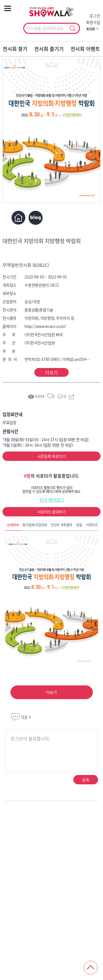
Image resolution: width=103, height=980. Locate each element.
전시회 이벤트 (85, 49)
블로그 (36, 218)
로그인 (95, 16)
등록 (86, 780)
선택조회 (73, 29)
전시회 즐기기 (49, 49)
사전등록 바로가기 (51, 456)
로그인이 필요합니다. (30, 738)
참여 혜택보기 (52, 500)
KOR (91, 29)
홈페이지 (18, 218)
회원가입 (93, 22)
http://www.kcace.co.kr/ (45, 326)
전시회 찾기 (15, 49)
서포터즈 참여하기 (51, 512)
